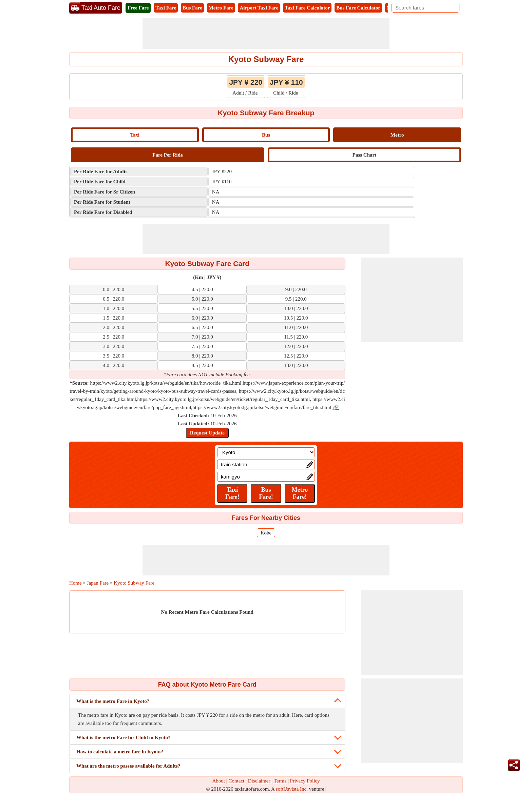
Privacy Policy (305, 781)
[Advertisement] (266, 34)
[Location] (266, 452)
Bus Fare (192, 8)
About (219, 781)
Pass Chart (364, 155)
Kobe (266, 533)
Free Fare (138, 8)
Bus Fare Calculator (358, 8)
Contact (237, 781)
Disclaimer (259, 781)
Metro (397, 135)
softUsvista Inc (291, 789)
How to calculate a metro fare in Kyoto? (120, 752)
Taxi (135, 135)
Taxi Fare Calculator (307, 8)
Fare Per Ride (167, 155)
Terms (280, 781)
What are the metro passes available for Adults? (128, 766)
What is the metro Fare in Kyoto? (113, 701)
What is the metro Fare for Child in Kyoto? (123, 737)
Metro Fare (221, 8)
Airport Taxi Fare (259, 8)
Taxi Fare (166, 8)
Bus (266, 135)
